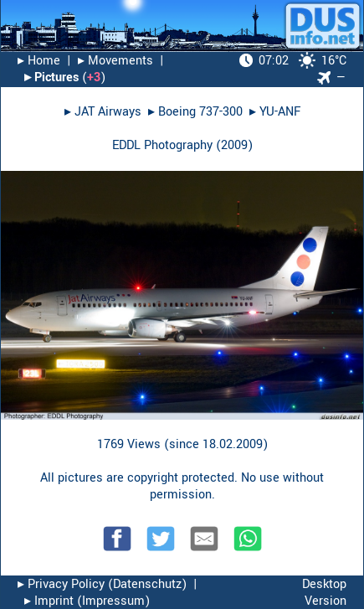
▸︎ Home (39, 61)
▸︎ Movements (115, 61)
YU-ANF (280, 112)
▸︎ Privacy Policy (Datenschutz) (102, 584)
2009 (234, 145)
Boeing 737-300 (200, 112)
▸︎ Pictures (51, 77)
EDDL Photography (162, 145)
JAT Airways (108, 112)
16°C (293, 61)
